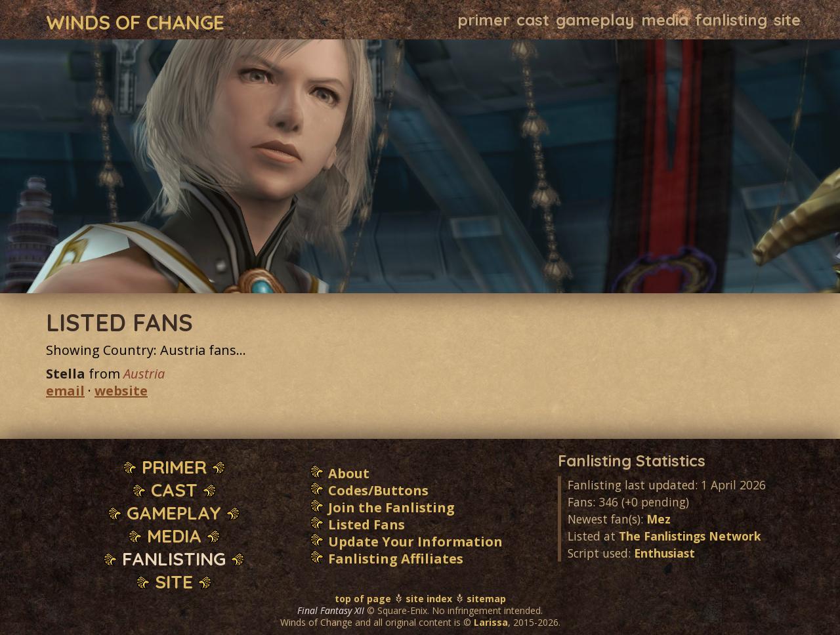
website (121, 391)
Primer (484, 20)
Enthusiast (664, 553)
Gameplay (595, 20)
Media (665, 20)
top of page (363, 599)
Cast (533, 20)
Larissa (491, 622)
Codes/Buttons (378, 490)
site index (429, 599)
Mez (659, 519)
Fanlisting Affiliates (396, 559)
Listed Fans (367, 524)
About (349, 473)
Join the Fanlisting (391, 507)
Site (787, 20)
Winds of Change (135, 21)
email (65, 391)
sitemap (486, 599)
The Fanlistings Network (690, 536)
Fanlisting (731, 20)
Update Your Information (415, 542)
